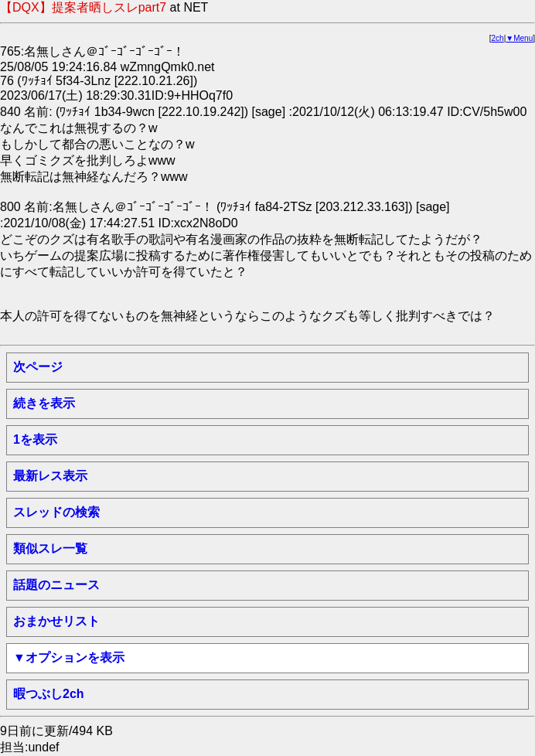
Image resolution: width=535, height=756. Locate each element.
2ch (498, 38)
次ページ (38, 367)
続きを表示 (44, 403)
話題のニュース (56, 585)
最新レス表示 (50, 476)
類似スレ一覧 (50, 548)
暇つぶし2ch (49, 694)
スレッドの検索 (56, 512)
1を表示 (35, 439)
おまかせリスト (56, 621)
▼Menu (519, 38)
